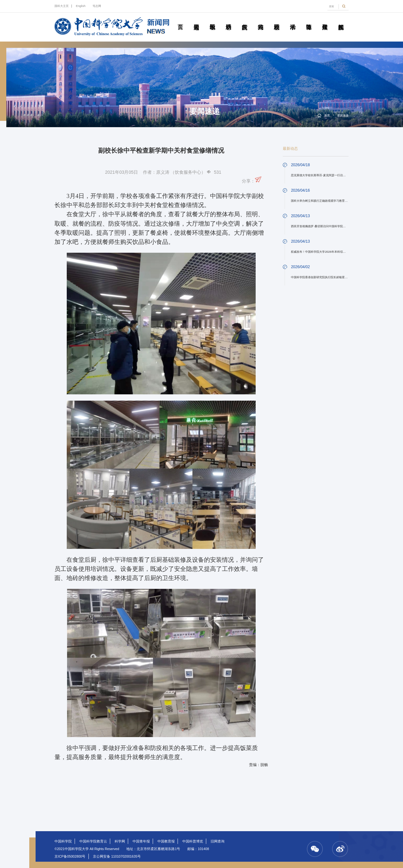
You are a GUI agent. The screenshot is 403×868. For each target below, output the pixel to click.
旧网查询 (218, 841)
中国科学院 (63, 841)
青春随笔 (309, 20)
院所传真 (245, 20)
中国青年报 (141, 841)
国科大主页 (62, 6)
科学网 (120, 841)
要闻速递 (196, 20)
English (81, 6)
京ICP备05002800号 (70, 856)
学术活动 (293, 20)
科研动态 (229, 20)
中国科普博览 (193, 841)
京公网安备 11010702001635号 (117, 856)
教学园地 (213, 20)
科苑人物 (261, 20)
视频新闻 (341, 20)
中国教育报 (166, 841)
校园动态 (277, 20)
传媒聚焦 (325, 20)
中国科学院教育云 (93, 841)
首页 (180, 20)
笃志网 (97, 6)
